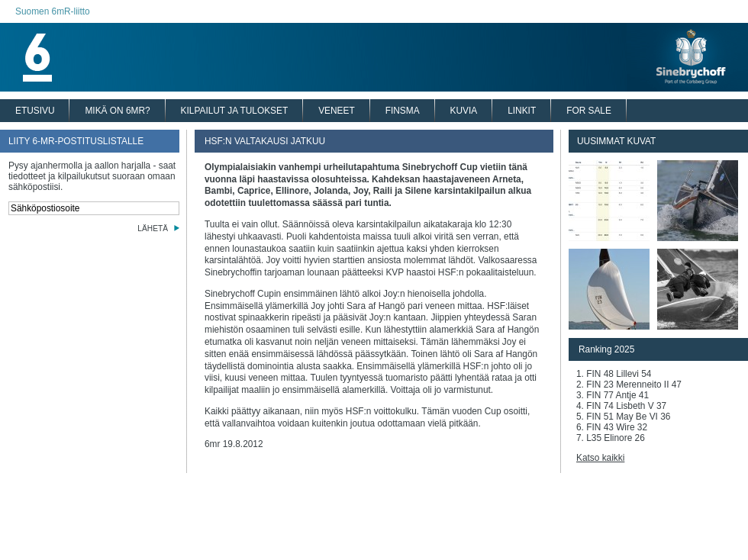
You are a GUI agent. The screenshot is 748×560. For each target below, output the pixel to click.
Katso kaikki (600, 458)
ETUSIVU (35, 111)
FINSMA (403, 111)
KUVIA (464, 111)
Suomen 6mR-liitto (53, 11)
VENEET (337, 111)
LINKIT (522, 111)
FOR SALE (589, 111)
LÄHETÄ (153, 229)
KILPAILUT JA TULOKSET (235, 111)
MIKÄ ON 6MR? (117, 111)
